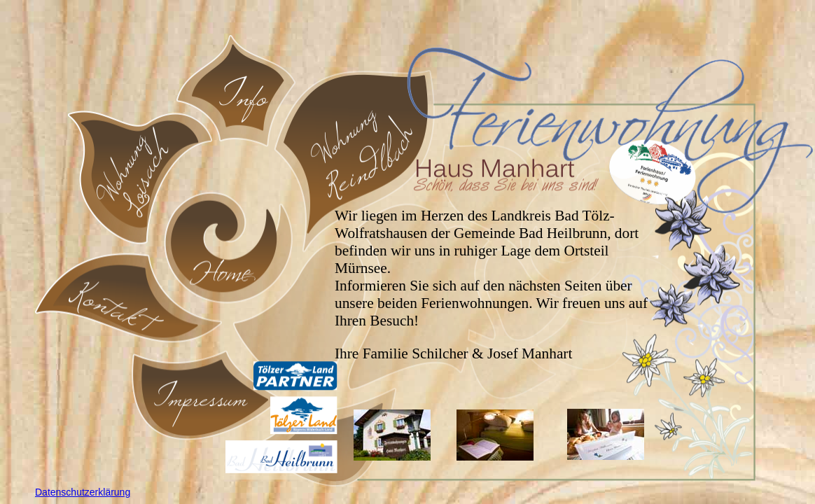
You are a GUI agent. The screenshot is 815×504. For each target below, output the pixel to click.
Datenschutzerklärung (83, 492)
